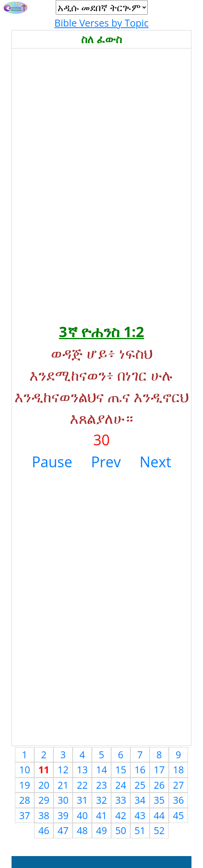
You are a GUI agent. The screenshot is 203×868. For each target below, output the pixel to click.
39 (63, 815)
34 (140, 800)
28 (25, 800)
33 (121, 800)
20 (44, 785)
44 (159, 815)
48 (82, 830)
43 (140, 815)
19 (25, 785)
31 (82, 800)
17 (159, 769)
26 (159, 785)
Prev (106, 462)
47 (63, 830)
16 (140, 769)
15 (121, 769)
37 (25, 815)
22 (82, 785)
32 (102, 800)
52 (159, 830)
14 (102, 769)
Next (155, 462)
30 (63, 800)
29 (44, 800)
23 (102, 785)
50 (121, 830)
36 (179, 800)
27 (179, 785)
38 (44, 815)
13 (82, 769)
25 (140, 785)
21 (63, 785)
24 (121, 785)
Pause (52, 462)
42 (121, 815)
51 (140, 830)
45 (179, 815)
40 (82, 815)
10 (25, 769)
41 (102, 815)
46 (44, 830)
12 (63, 769)
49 (102, 830)
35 (159, 800)
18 (179, 769)
